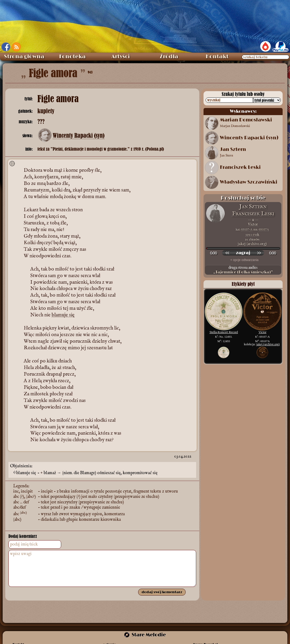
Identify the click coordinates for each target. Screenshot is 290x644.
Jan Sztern (253, 207)
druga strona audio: (243, 270)
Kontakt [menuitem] (217, 57)
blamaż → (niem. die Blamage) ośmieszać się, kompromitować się (101, 473)
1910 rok (252, 235)
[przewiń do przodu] (259, 253)
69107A (264, 229)
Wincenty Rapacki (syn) (79, 136)
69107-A (247, 229)
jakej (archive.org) (268, 344)
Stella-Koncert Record (224, 332)
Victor (253, 224)
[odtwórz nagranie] (243, 253)
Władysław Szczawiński (249, 182)
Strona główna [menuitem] (24, 57)
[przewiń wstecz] (227, 253)
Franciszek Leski (240, 168)
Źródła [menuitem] (169, 57)
